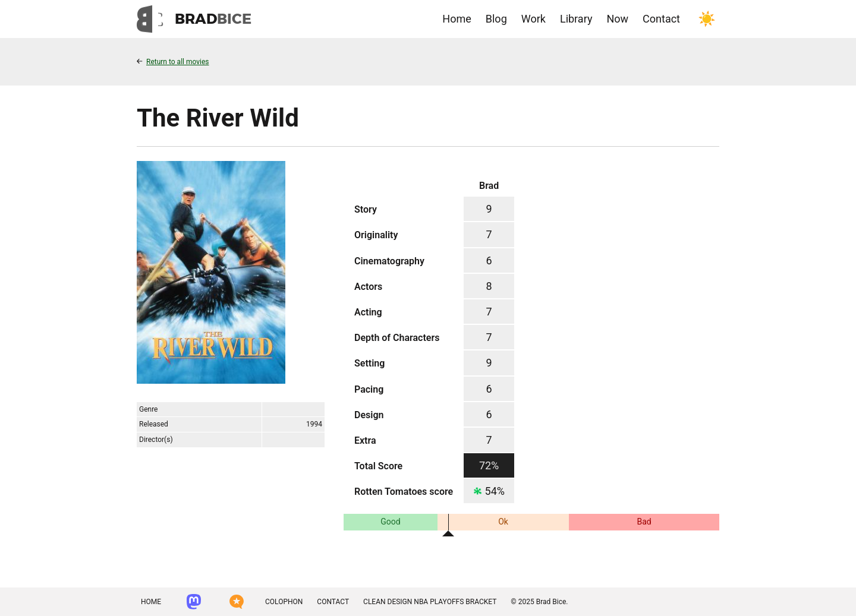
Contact (661, 19)
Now (617, 19)
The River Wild (218, 118)
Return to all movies (173, 62)
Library (576, 19)
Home (457, 19)
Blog (496, 19)
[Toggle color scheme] (707, 19)
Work (534, 19)
